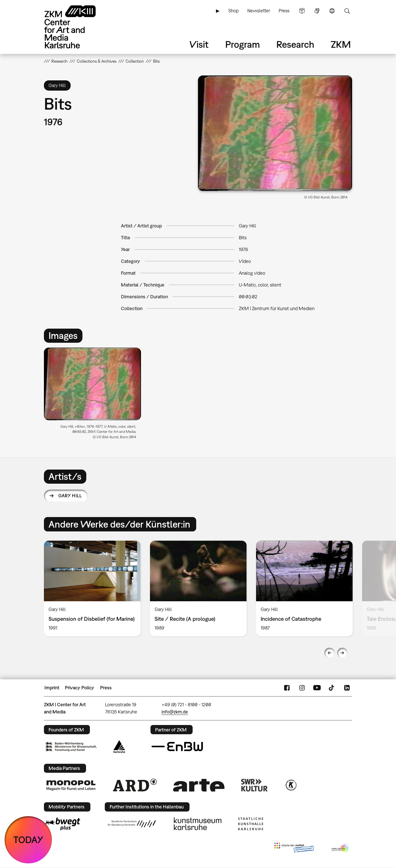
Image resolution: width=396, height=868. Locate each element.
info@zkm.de (175, 712)
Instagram (302, 688)
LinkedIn (347, 688)
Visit (199, 44)
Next (342, 653)
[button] (275, 133)
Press (284, 11)
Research (295, 44)
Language (332, 11)
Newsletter (259, 11)
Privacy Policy (80, 688)
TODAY (28, 840)
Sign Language (317, 11)
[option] (95, 395)
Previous (329, 653)
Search (347, 11)
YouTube (317, 688)
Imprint (52, 688)
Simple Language (302, 11)
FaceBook (287, 688)
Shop (233, 11)
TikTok (332, 688)
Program (243, 44)
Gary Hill (70, 496)
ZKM (341, 44)
